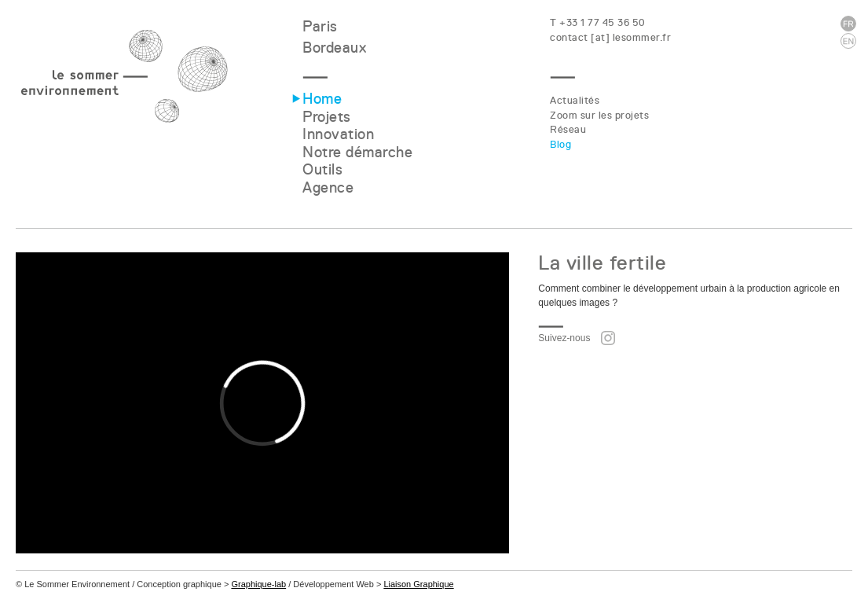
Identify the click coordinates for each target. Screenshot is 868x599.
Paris (320, 26)
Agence (328, 187)
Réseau (568, 129)
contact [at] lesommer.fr (610, 37)
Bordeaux (334, 48)
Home (322, 99)
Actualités (575, 100)
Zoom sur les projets (599, 115)
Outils (322, 169)
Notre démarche (357, 152)
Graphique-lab (258, 584)
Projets (327, 117)
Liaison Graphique (418, 584)
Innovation (338, 134)
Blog (560, 144)
